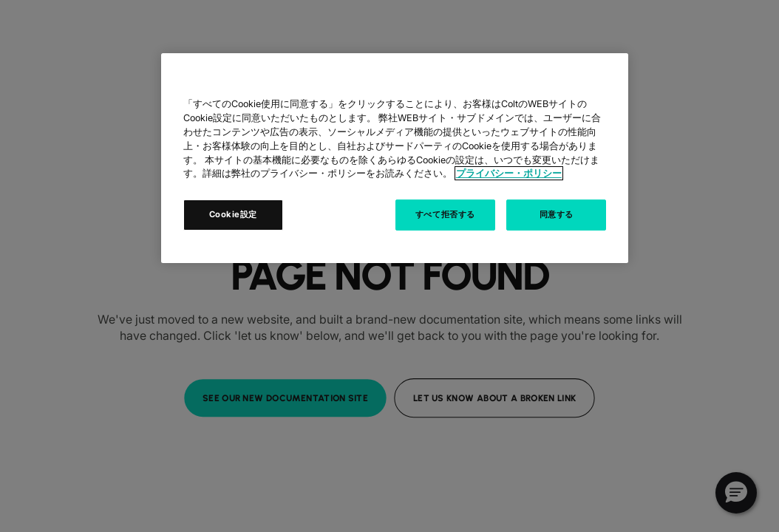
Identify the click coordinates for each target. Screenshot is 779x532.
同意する (557, 214)
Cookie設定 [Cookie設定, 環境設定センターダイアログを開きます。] (234, 214)
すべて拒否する (445, 214)
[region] (395, 158)
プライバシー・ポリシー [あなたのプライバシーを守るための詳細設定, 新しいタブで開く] (509, 173)
